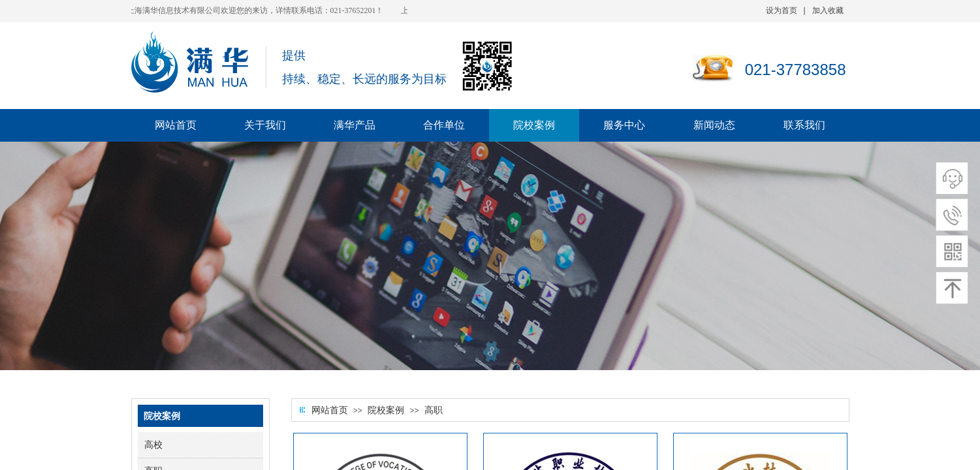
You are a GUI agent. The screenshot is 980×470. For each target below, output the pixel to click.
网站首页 (330, 410)
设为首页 (782, 10)
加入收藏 (828, 10)
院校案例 (386, 410)
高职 (434, 410)
